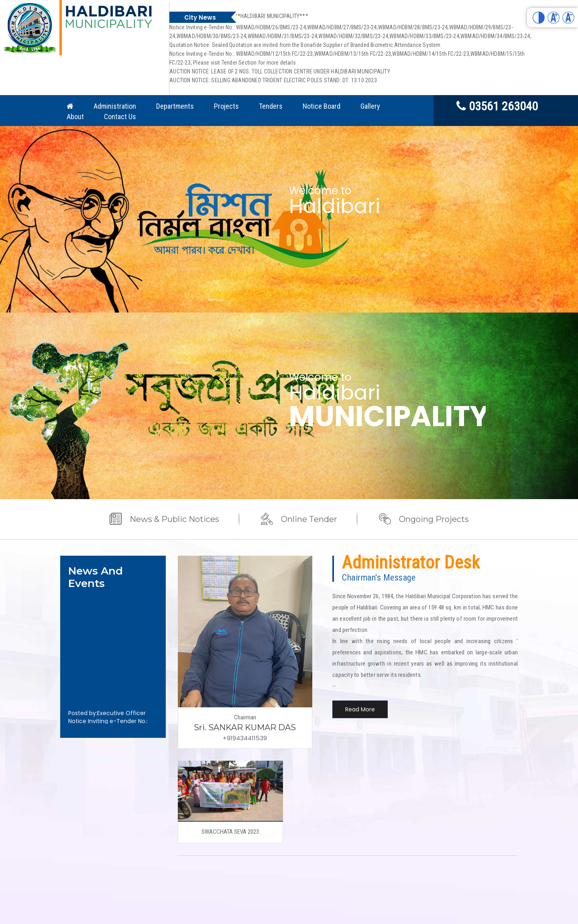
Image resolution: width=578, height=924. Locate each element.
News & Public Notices (174, 519)
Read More (360, 709)
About (75, 117)
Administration (115, 106)
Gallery (370, 106)
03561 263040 (497, 106)
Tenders (271, 106)
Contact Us (120, 117)
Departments (175, 106)
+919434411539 (245, 738)
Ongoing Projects (434, 519)
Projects (226, 106)
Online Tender (309, 519)
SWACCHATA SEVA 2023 (230, 832)
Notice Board (322, 106)
